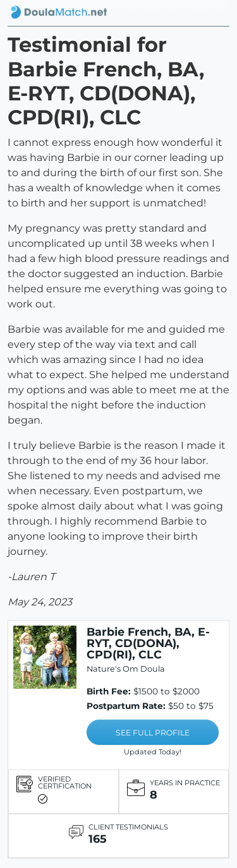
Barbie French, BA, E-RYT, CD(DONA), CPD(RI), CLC (148, 643)
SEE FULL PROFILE (153, 733)
